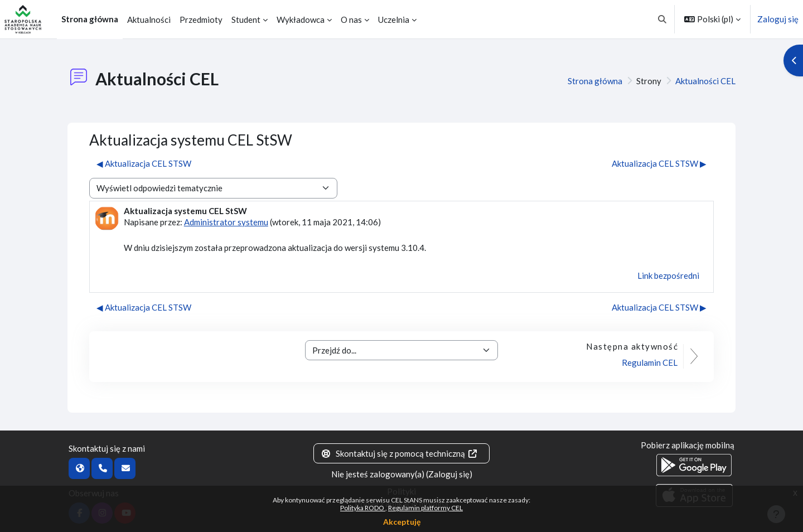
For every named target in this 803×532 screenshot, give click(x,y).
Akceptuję (402, 522)
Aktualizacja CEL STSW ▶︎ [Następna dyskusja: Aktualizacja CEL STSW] (659, 163)
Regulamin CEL (650, 362)
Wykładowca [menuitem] (301, 20)
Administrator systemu (226, 222)
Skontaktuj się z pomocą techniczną (399, 453)
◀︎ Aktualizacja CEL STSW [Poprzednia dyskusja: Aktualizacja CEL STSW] (144, 163)
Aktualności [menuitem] (149, 20)
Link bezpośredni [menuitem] (668, 275)
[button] (663, 19)
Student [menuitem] (246, 20)
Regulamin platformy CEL (425, 508)
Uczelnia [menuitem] (394, 20)
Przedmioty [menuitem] (201, 20)
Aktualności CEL (705, 81)
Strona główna (595, 81)
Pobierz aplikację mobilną (688, 445)
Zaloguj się (778, 19)
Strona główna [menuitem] (90, 19)
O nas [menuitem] (351, 20)
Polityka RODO (363, 508)
